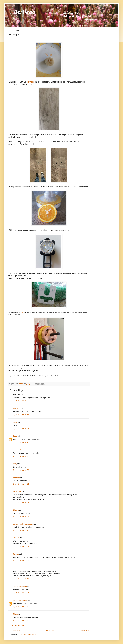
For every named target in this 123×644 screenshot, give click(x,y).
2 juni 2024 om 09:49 (21, 516)
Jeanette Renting (20, 586)
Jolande (16, 538)
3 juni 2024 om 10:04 (21, 593)
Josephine (17, 568)
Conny (23, 312)
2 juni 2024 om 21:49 (21, 579)
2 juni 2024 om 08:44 (21, 429)
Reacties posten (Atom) (29, 634)
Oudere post (84, 630)
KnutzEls (17, 408)
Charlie (16, 510)
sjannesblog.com (20, 600)
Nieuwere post (14, 630)
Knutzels (31, 82)
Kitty (15, 464)
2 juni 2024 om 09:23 (21, 456)
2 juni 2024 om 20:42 (21, 560)
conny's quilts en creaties (23, 524)
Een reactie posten (18, 625)
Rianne (16, 614)
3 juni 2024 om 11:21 (21, 621)
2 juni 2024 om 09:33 (21, 470)
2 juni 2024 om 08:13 (21, 415)
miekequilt (17, 450)
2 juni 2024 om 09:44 (21, 503)
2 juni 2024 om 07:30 (21, 401)
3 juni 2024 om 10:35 (21, 607)
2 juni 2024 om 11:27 (21, 530)
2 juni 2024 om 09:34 (21, 484)
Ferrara (16, 554)
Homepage (50, 630)
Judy (15, 422)
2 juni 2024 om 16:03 (21, 547)
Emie (15, 436)
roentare (17, 478)
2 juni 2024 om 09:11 (21, 442)
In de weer (17, 492)
